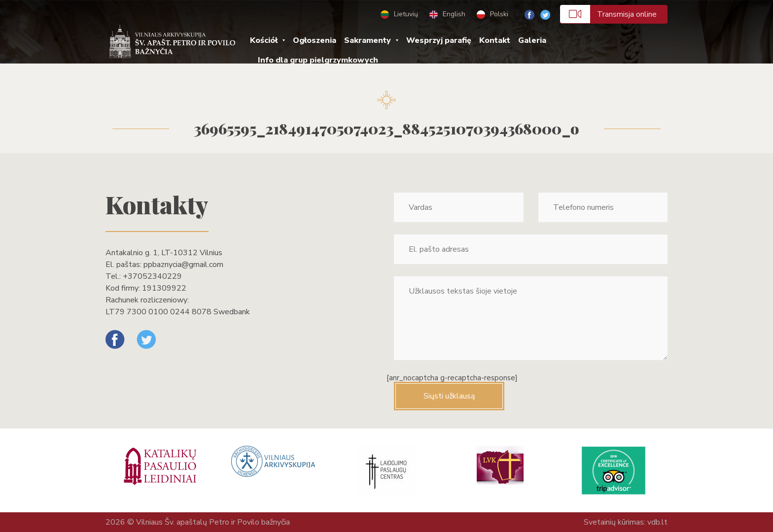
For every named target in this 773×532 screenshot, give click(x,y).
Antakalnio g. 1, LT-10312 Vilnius (164, 253)
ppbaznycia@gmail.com (183, 265)
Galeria (532, 40)
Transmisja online (608, 14)
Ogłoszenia (315, 40)
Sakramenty (368, 40)
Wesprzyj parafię (439, 40)
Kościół (264, 40)
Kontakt (495, 40)
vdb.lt (657, 522)
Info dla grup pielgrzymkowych (318, 60)
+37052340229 (152, 276)
